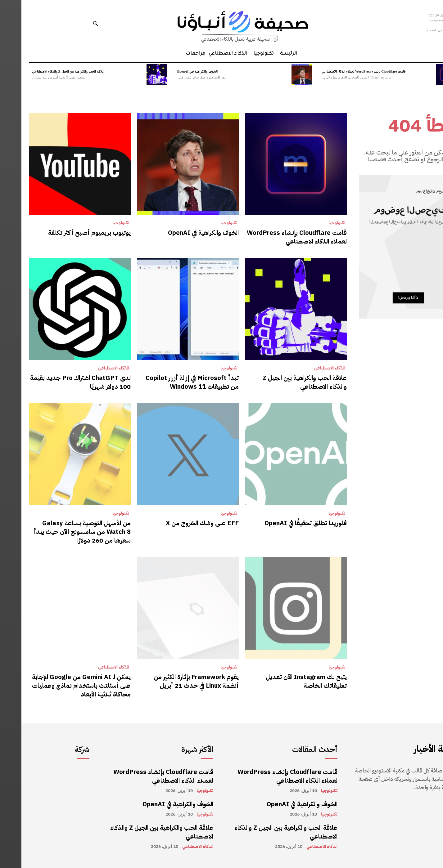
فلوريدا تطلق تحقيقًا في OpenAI (284, 523)
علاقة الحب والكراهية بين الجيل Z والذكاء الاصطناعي (47, 71)
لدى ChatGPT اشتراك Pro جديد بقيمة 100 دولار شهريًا (59, 382)
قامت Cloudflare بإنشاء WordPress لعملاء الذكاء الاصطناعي (342, 71)
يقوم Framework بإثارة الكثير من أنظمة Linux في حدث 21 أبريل (175, 681)
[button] (74, 23)
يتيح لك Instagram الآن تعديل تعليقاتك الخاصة (285, 681)
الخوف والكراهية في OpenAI (176, 71)
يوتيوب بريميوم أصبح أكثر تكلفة (68, 233)
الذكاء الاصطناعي (308, 368)
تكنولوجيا (316, 223)
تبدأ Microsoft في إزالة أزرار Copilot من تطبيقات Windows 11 (171, 382)
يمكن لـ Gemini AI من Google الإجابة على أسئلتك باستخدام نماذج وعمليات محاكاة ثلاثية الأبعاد (60, 686)
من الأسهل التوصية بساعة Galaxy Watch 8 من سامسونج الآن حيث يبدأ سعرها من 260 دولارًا (61, 532)
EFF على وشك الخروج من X (181, 523)
